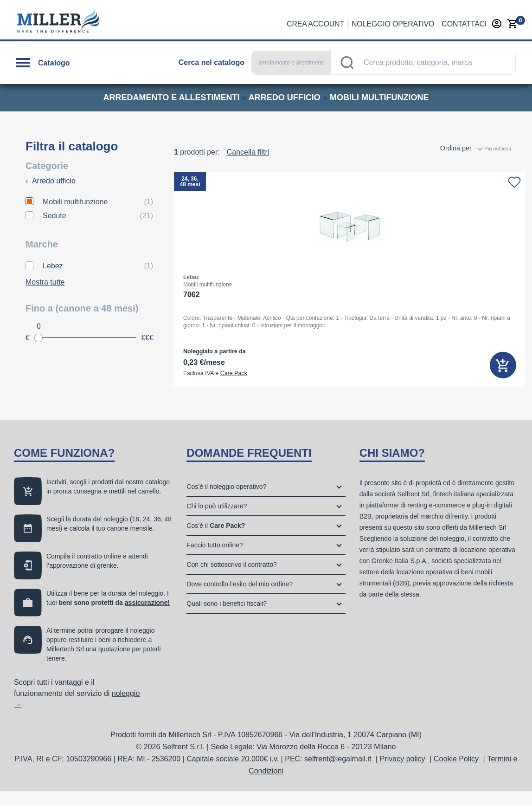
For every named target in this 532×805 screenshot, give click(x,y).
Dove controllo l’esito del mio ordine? (240, 598)
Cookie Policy (456, 773)
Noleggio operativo (393, 24)
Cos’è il (216, 539)
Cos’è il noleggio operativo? (226, 500)
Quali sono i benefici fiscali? (227, 617)
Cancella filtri (248, 152)
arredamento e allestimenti (171, 97)
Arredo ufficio (51, 181)
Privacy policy (403, 773)
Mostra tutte (45, 282)
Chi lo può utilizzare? (217, 520)
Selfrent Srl (413, 508)
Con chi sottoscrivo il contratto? (232, 578)
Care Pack (234, 373)
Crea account (315, 24)
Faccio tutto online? (215, 559)
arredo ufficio (285, 97)
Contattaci (464, 24)
